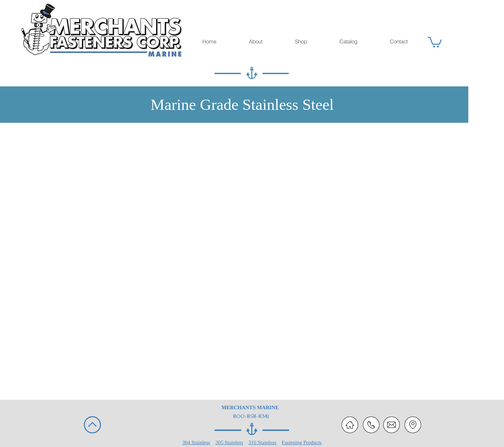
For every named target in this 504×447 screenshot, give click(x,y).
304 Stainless (196, 442)
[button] (435, 42)
